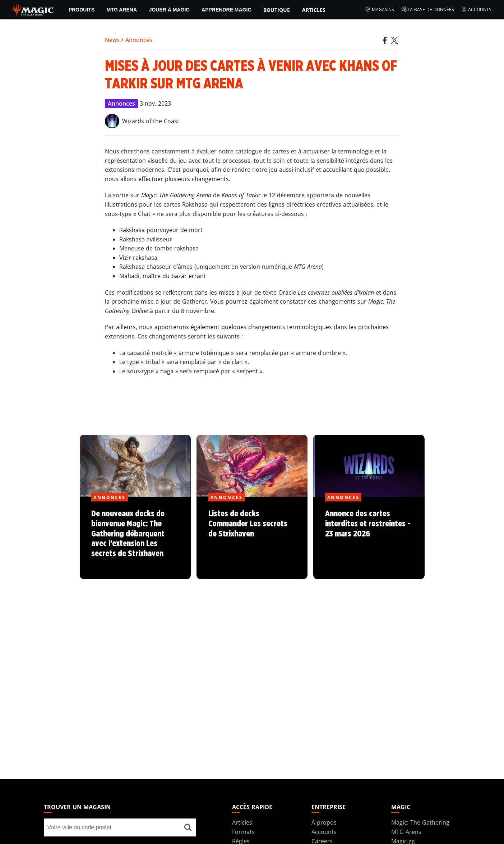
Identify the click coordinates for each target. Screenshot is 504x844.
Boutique (277, 10)
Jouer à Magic (169, 10)
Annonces (139, 40)
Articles (314, 10)
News (112, 40)
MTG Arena (122, 10)
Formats (243, 832)
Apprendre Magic (226, 10)
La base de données (428, 10)
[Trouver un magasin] (188, 827)
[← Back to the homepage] (33, 9)
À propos (324, 822)
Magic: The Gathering (420, 822)
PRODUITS (82, 10)
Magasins (380, 10)
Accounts (476, 10)
